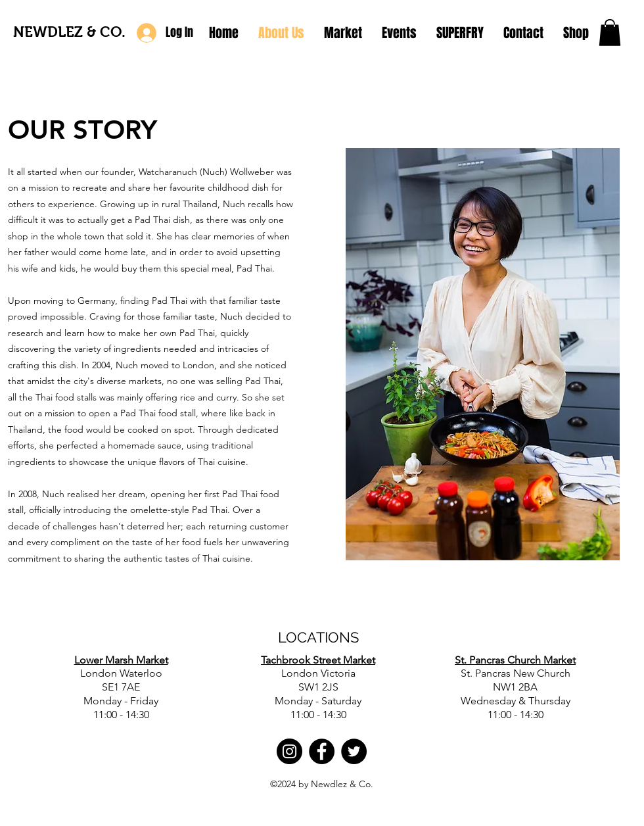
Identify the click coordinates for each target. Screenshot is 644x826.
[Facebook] (322, 751)
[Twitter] (354, 751)
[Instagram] (289, 751)
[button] (610, 33)
